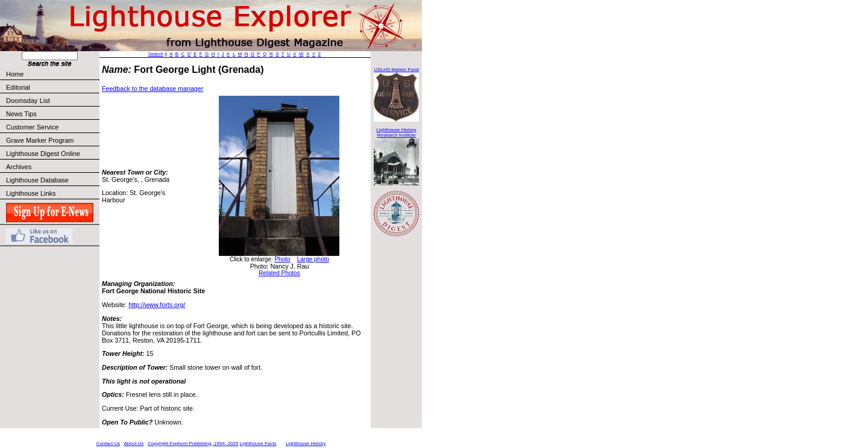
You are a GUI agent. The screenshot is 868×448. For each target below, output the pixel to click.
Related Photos (279, 273)
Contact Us (108, 443)
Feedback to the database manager (153, 89)
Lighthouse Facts (258, 443)
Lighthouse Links (31, 193)
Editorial (52, 87)
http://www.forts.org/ (157, 305)
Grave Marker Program (40, 140)
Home (15, 74)
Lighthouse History (306, 443)
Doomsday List (28, 101)
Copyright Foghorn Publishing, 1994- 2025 (193, 443)
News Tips (21, 114)
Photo (282, 259)
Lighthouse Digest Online (43, 154)
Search (156, 54)
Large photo (313, 259)
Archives (19, 167)
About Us (134, 443)
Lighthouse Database (37, 180)
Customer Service (52, 127)
